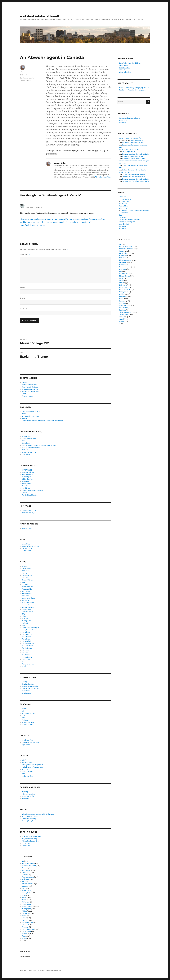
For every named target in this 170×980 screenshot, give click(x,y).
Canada (23, 80)
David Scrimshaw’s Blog (30, 686)
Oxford (24, 900)
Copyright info (124, 224)
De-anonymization (129, 152)
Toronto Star (26, 659)
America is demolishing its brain (133, 143)
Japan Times (26, 596)
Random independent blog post (33, 490)
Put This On (26, 488)
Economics (26, 872)
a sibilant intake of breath (40, 16)
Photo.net (25, 720)
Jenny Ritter (26, 544)
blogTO (24, 573)
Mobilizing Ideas (27, 740)
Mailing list (123, 123)
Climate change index (29, 511)
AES (23, 711)
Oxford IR (25, 769)
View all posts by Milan (103, 177)
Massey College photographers (32, 765)
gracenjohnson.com (29, 439)
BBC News (25, 571)
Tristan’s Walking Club (127, 222)
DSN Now (25, 414)
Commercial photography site (130, 118)
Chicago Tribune (27, 580)
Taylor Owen (26, 745)
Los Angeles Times (28, 598)
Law (23, 888)
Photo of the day (27, 907)
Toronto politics (27, 772)
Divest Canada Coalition (30, 387)
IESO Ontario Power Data (30, 416)
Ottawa (24, 897)
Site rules (122, 229)
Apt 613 (24, 682)
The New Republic (28, 644)
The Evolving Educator (29, 495)
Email (23, 298)
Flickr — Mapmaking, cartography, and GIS (134, 88)
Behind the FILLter (136, 140)
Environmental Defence (30, 389)
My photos (123, 204)
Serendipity (26, 846)
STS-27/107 (26, 925)
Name (23, 287)
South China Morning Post (31, 628)
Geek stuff (25, 879)
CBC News (25, 578)
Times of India (27, 657)
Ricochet (25, 619)
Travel (24, 936)
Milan (22, 72)
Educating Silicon (28, 472)
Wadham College (27, 776)
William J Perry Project (29, 821)
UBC (23, 774)
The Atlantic (26, 632)
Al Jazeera (25, 566)
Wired (24, 666)
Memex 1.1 (25, 481)
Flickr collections (125, 72)
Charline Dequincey (28, 684)
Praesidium (26, 486)
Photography (26, 909)
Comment (25, 255)
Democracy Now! (28, 587)
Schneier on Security (29, 819)
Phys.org (25, 792)
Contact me (125, 201)
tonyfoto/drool (27, 693)
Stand (24, 394)
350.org (24, 382)
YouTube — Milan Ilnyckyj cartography (133, 90)
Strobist (24, 493)
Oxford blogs (124, 206)
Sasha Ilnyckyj (27, 549)
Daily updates (26, 870)
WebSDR (25, 418)
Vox (23, 662)
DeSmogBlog (26, 436)
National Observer (28, 607)
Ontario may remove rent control (133, 175)
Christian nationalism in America (134, 177)
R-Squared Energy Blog (30, 452)
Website (24, 309)
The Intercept (26, 639)
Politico (24, 616)
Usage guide (123, 120)
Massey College (27, 763)
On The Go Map (27, 528)
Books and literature (29, 866)
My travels (123, 226)
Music (24, 895)
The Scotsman (27, 648)
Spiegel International (29, 630)
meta (23, 718)
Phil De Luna (26, 843)
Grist (23, 441)
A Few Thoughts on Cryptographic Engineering (38, 814)
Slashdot (25, 623)
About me (123, 197)
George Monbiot (27, 475)
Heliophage (26, 443)
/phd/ (24, 760)
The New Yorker (27, 646)
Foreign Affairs (27, 589)
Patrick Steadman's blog (30, 841)
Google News (26, 594)
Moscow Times (27, 605)
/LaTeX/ (25, 709)
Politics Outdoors (28, 450)
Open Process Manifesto (134, 138)
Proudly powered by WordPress (50, 971)
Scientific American (29, 794)
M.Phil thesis (26, 891)
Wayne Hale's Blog (28, 796)
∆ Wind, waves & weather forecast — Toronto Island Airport (42, 421)
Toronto (25, 934)
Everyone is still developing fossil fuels (135, 154)
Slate (23, 625)
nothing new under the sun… (32, 448)
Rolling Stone (26, 621)
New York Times (27, 612)
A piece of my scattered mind (32, 837)
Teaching (25, 927)
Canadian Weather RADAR (31, 412)
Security (25, 920)
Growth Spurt (26, 477)
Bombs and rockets (27, 78)
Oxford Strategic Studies (30, 816)
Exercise (25, 875)
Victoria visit (124, 65)
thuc (121, 215)
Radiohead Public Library (30, 546)
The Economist (27, 634)
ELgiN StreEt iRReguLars (30, 689)
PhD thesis (25, 902)
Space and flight (27, 922)
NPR (23, 614)
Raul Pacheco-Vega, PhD (30, 742)
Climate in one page (28, 513)
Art (23, 861)
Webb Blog (25, 799)
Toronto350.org (27, 396)
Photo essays (26, 904)
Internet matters (27, 884)
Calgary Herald (27, 575)
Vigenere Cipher (27, 725)
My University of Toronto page (32, 767)
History (29, 80)
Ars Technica (26, 569)
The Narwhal (26, 641)
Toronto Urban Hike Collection (130, 220)
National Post (26, 610)
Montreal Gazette (28, 603)
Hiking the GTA (27, 479)
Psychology (26, 913)
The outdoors (26, 932)
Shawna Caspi (26, 551)
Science (24, 918)
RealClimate (26, 454)
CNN (23, 582)
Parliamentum (27, 484)
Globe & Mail (26, 591)
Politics (24, 911)
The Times (25, 650)
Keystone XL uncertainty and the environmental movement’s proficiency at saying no (134, 161)
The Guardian (26, 637)
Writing (24, 938)
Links (24, 716)
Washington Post (28, 664)
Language (25, 886)
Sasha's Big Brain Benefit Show (130, 63)
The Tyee (25, 653)
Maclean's (25, 600)
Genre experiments (28, 713)
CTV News (25, 585)
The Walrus (26, 655)
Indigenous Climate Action (31, 392)
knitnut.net (26, 691)
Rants (24, 916)
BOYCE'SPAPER (27, 470)
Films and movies (28, 877)
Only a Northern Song (29, 839)
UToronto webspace (29, 722)
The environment (28, 929)
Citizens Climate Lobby (29, 385)
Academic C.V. (126, 199)
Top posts (123, 217)
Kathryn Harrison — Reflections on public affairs (39, 445)
